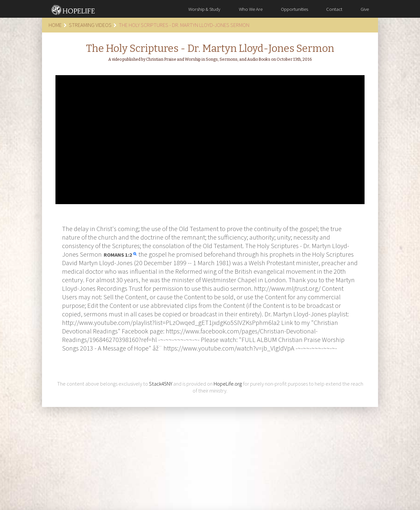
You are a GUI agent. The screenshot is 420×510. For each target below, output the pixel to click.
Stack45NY (161, 384)
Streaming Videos (90, 25)
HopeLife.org (228, 384)
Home (55, 25)
